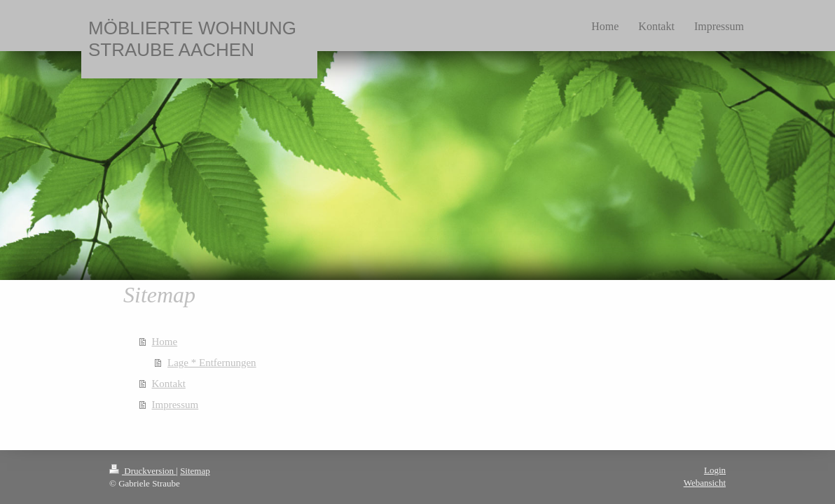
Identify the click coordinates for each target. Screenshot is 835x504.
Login (715, 470)
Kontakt (169, 384)
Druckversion (143, 471)
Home (165, 342)
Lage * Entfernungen (212, 363)
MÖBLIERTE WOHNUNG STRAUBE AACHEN (192, 39)
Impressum (175, 405)
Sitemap (195, 471)
